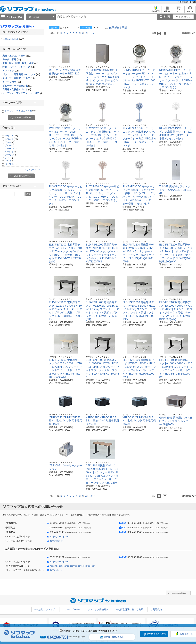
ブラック (11, 136)
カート (179, 10)
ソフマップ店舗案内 (98, 609)
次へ (92, 33)
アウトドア (11, 71)
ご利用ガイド (167, 10)
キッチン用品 (12, 82)
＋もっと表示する (32, 170)
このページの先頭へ (178, 593)
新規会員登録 (156, 10)
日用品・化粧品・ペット (17, 89)
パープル (11, 164)
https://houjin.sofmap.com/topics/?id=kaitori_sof (72, 566)
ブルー (9, 145)
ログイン (190, 10)
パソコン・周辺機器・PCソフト (21, 74)
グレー (9, 142)
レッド (9, 158)
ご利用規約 (183, 2)
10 (86, 33)
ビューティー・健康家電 (17, 86)
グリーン (11, 149)
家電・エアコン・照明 (17, 56)
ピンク (9, 161)
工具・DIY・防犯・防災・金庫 (20, 63)
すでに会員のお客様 (156, 634)
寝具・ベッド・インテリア (19, 67)
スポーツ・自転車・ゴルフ (19, 78)
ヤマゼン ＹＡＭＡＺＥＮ (21, 111)
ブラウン (11, 155)
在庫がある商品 (13, 39)
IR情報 (193, 2)
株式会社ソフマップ (45, 609)
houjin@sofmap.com (59, 537)
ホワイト (11, 139)
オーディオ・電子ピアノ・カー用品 (22, 93)
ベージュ (11, 152)
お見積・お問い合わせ (112, 637)
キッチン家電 (12, 59)
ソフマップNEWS (71, 609)
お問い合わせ (56, 541)
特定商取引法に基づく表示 (129, 609)
